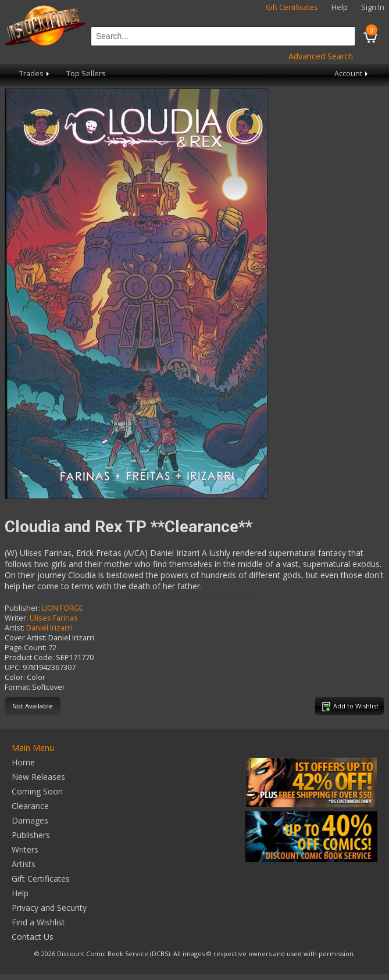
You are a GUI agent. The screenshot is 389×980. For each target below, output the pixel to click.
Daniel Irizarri (49, 628)
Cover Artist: (26, 638)
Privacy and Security (49, 908)
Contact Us (33, 937)
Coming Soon (37, 791)
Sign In (373, 7)
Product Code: (29, 658)
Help (340, 7)
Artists (24, 864)
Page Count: (26, 648)
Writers (25, 849)
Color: (15, 677)
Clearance (30, 806)
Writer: (16, 618)
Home (23, 762)
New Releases (38, 777)
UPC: (13, 667)
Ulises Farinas (54, 618)
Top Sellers (86, 74)
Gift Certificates (292, 7)
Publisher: (22, 608)
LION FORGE (63, 608)
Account (352, 74)
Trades (35, 74)
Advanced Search (321, 56)
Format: (17, 687)
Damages (30, 820)
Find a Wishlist (38, 922)
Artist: (15, 628)
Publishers (31, 835)
